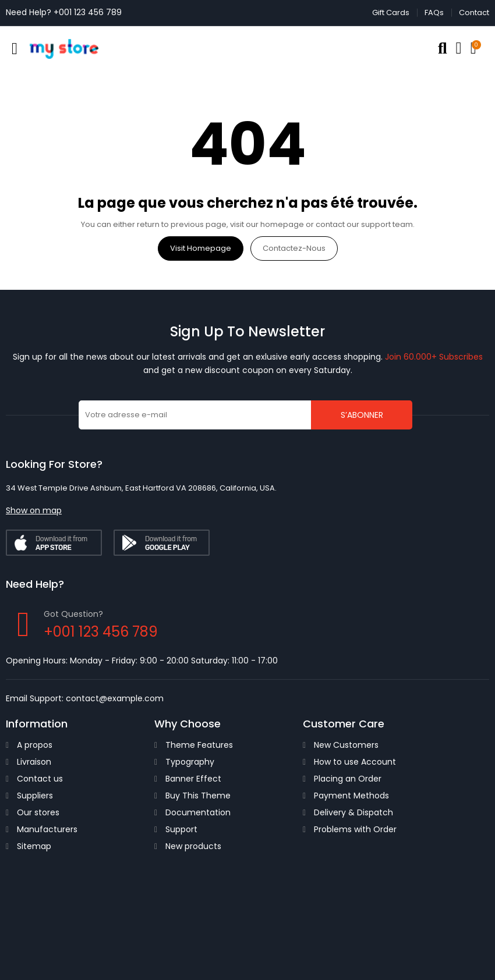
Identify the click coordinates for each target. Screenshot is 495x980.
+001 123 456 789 (88, 12)
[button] (34, 510)
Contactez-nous (294, 248)
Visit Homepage (201, 248)
